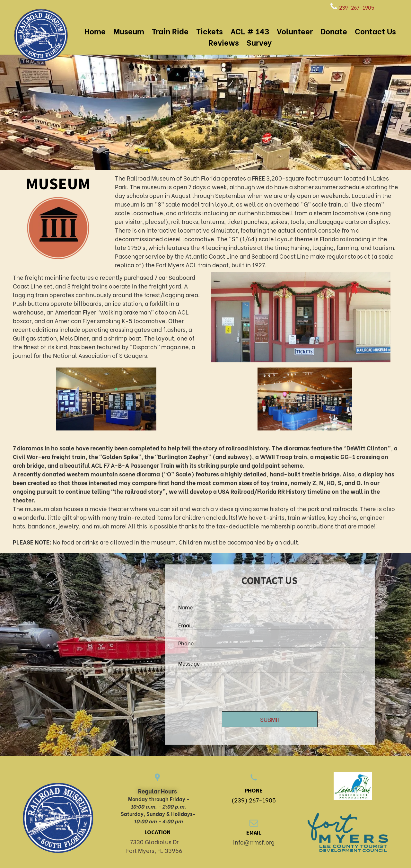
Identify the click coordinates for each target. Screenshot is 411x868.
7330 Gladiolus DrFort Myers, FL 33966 (154, 846)
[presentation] (224, 692)
